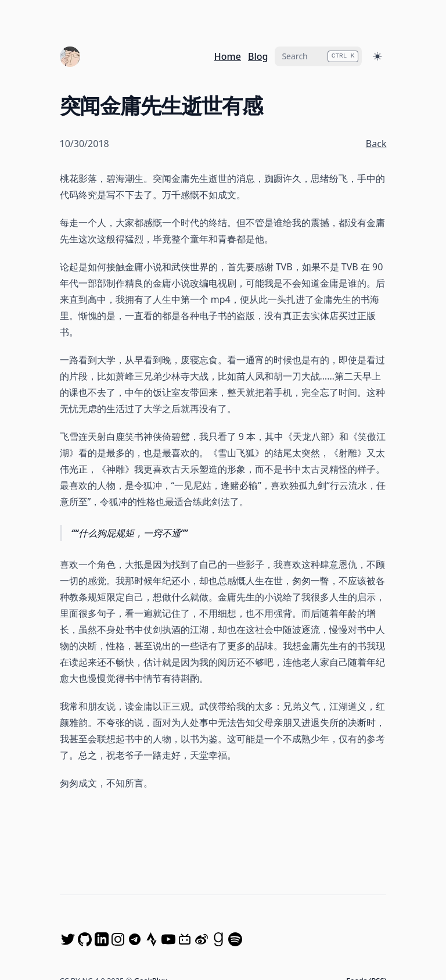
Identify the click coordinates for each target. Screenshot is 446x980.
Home (228, 56)
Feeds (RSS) (366, 899)
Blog (258, 56)
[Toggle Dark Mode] (377, 56)
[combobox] (318, 56)
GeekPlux (151, 899)
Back (376, 144)
